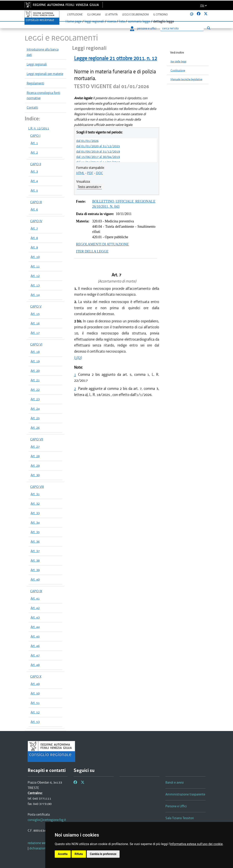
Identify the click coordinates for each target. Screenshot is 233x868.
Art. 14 (35, 295)
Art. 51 (35, 703)
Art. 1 (34, 143)
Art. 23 (35, 399)
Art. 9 (34, 247)
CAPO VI (36, 344)
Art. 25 (35, 418)
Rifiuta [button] (79, 854)
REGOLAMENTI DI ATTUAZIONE (102, 244)
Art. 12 (35, 276)
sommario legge (139, 21)
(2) (80, 357)
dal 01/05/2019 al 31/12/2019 (98, 151)
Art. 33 (35, 513)
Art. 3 (34, 171)
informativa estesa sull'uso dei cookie (196, 844)
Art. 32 (35, 503)
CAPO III (36, 202)
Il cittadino (161, 15)
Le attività (111, 15)
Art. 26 (35, 428)
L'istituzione (75, 15)
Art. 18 (35, 352)
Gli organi (94, 15)
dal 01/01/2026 (87, 141)
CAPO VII (37, 439)
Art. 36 (35, 541)
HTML (80, 173)
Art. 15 (35, 314)
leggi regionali (94, 21)
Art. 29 (35, 466)
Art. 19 (35, 361)
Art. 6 (34, 209)
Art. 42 (35, 608)
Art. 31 (35, 494)
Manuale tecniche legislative (186, 79)
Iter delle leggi (178, 62)
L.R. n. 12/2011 (39, 128)
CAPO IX (36, 591)
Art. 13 (35, 285)
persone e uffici (143, 28)
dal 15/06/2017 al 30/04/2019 (98, 157)
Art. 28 (35, 456)
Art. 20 (35, 371)
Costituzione (178, 70)
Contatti (32, 108)
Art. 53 (35, 722)
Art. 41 (35, 598)
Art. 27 (35, 447)
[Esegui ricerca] (209, 28)
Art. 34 (35, 522)
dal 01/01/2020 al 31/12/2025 (98, 146)
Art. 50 (35, 693)
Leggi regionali (37, 64)
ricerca (111, 21)
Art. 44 (35, 627)
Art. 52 (35, 712)
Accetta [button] (63, 854)
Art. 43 (35, 617)
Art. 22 (35, 390)
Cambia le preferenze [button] (103, 854)
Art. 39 (35, 570)
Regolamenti (35, 83)
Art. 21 (35, 380)
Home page (74, 21)
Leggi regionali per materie (45, 74)
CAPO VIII (37, 487)
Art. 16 (35, 323)
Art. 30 (35, 475)
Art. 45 (35, 636)
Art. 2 (34, 152)
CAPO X (36, 676)
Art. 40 (35, 579)
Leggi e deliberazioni (135, 15)
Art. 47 (35, 655)
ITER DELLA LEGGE (92, 251)
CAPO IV (36, 221)
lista (122, 21)
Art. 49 (35, 684)
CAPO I (35, 136)
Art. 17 (35, 333)
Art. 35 (35, 532)
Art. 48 (35, 665)
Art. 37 (35, 551)
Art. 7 (34, 228)
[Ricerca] (182, 29)
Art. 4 (34, 181)
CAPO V (36, 306)
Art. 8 (34, 238)
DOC (100, 173)
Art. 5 (34, 190)
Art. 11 (35, 266)
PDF (90, 173)
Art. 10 (35, 257)
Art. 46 (35, 646)
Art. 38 (35, 560)
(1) (76, 357)
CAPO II (36, 164)
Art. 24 (35, 409)
